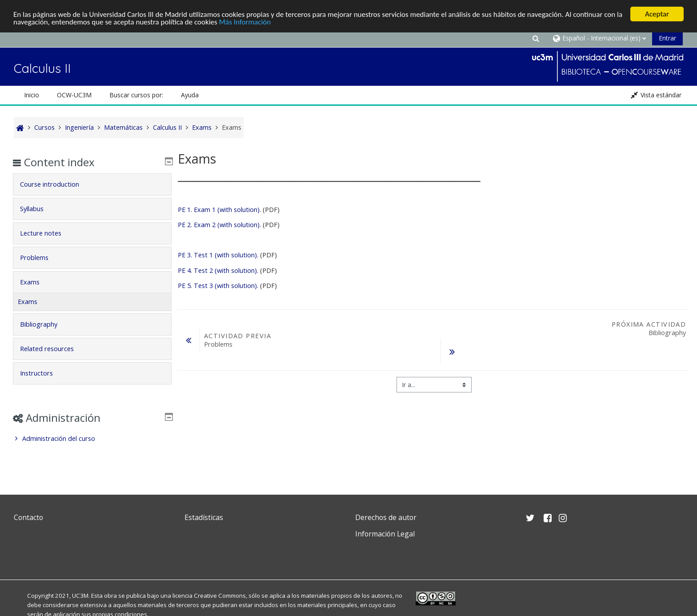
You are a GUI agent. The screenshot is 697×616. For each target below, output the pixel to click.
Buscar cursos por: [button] (136, 95)
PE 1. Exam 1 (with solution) (219, 210)
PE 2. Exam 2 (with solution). (220, 225)
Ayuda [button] (190, 95)
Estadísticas (204, 517)
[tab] (92, 184)
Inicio (32, 95)
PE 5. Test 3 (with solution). (218, 286)
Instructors (43, 373)
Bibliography (45, 324)
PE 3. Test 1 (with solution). (218, 255)
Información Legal (385, 534)
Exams (36, 282)
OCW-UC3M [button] (74, 95)
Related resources (53, 349)
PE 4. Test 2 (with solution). (218, 270)
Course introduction (56, 184)
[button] (536, 38)
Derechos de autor (386, 517)
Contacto (28, 517)
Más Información (245, 22)
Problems (40, 258)
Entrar (667, 38)
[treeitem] (92, 439)
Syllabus (38, 209)
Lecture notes (47, 233)
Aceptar (657, 14)
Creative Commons (220, 596)
